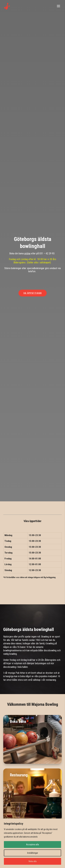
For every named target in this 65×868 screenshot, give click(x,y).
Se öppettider (33, 293)
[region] (32, 843)
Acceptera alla (32, 845)
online (27, 253)
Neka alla (33, 861)
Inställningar (33, 853)
